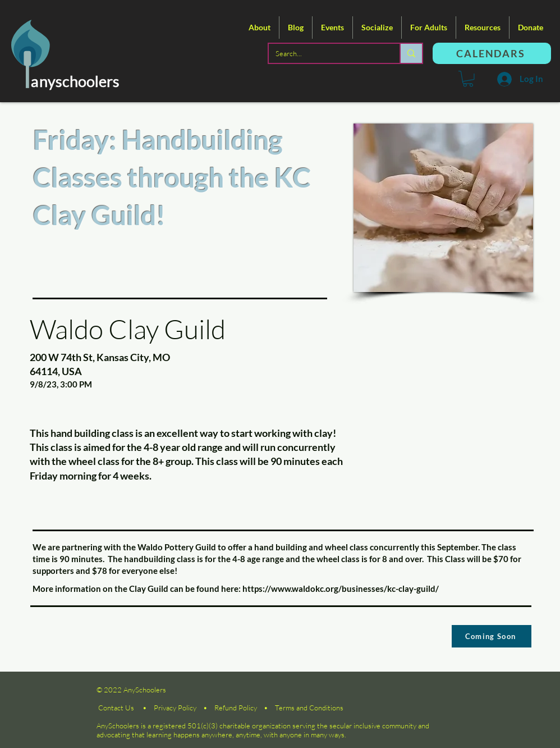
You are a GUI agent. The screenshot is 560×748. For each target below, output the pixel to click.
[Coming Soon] (492, 636)
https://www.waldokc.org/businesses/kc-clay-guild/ (341, 589)
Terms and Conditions (309, 708)
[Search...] (326, 53)
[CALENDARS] (492, 53)
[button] (260, 28)
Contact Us (116, 708)
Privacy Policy (175, 708)
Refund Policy (236, 708)
